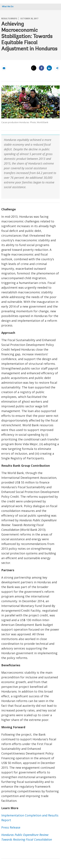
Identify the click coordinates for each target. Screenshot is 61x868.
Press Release (11, 827)
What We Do (8, 6)
